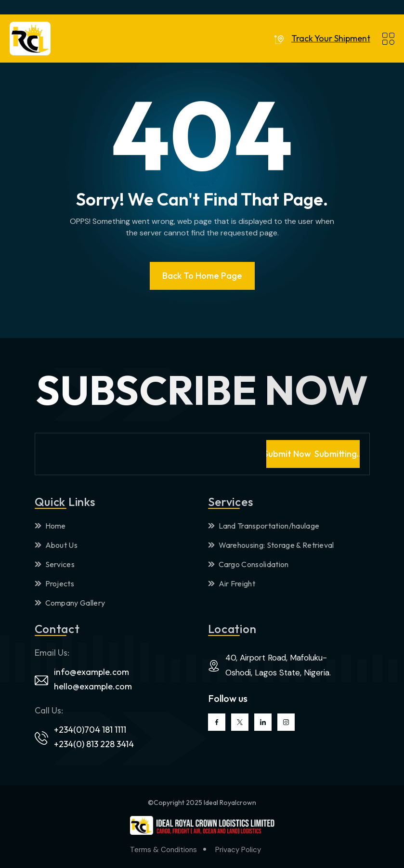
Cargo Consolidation (248, 564)
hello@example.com (93, 686)
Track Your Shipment (331, 39)
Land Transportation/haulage (264, 526)
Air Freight (232, 583)
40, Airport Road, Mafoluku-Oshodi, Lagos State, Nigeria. (278, 665)
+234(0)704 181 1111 (90, 730)
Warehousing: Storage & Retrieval (271, 545)
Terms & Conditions (163, 850)
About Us (56, 545)
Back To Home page (202, 276)
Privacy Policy (238, 850)
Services (55, 564)
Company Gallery (70, 603)
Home (50, 526)
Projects (55, 583)
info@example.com (91, 672)
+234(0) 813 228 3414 (94, 744)
